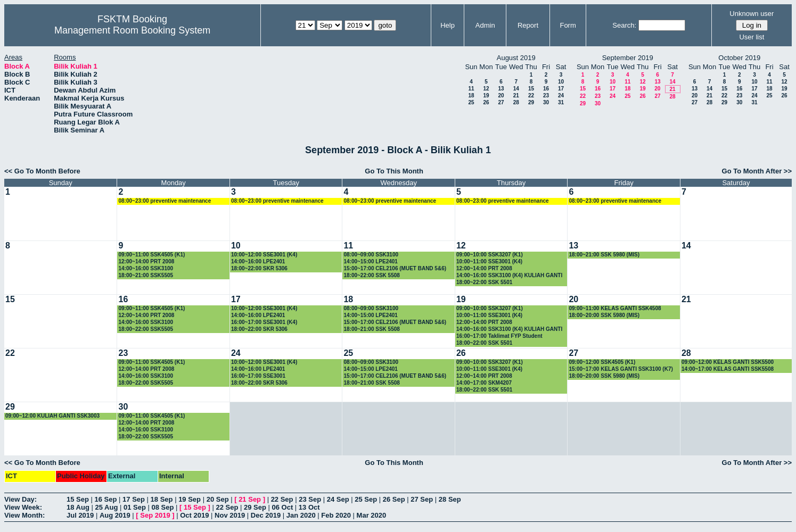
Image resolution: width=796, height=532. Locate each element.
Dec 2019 (266, 515)
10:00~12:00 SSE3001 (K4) (264, 255)
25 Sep (366, 499)
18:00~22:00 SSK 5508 (371, 275)
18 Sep (162, 499)
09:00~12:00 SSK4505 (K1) (602, 362)
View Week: (23, 507)
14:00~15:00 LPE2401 (370, 261)
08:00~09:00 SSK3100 (371, 255)
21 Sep (250, 499)
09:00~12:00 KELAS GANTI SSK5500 (728, 362)
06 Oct (283, 507)
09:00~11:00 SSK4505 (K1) (151, 255)
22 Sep (282, 499)
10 (561, 82)
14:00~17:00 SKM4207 (484, 383)
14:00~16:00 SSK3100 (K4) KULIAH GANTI (509, 275)
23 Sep (310, 499)
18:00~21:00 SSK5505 (146, 275)
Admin (485, 25)
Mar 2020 (372, 515)
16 (546, 89)
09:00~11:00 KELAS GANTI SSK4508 (615, 308)
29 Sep (255, 507)
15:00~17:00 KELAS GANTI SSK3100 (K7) (621, 369)
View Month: (24, 515)
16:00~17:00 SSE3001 (258, 376)
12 (486, 89)
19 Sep (190, 499)
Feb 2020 (336, 515)
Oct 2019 (194, 515)
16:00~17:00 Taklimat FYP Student (499, 336)
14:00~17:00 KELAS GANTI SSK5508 (728, 369)
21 (516, 95)
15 (531, 89)
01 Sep (135, 507)
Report (528, 25)
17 (561, 89)
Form (568, 25)
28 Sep (450, 499)
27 (501, 102)
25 (471, 102)
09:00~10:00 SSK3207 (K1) (490, 255)
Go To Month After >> (757, 171)
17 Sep (134, 499)
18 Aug (78, 507)
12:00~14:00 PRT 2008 (146, 261)
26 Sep (394, 499)
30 (546, 102)
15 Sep (78, 499)
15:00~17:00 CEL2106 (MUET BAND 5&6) (395, 268)
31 (561, 102)
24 (561, 95)
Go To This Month (394, 171)
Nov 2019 (230, 515)
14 (516, 89)
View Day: (20, 499)
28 (516, 102)
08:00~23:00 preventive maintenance (165, 201)
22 (531, 95)
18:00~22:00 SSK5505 (146, 329)
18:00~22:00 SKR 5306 (259, 268)
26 (486, 102)
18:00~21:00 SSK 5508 (371, 329)
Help (448, 25)
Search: (624, 25)
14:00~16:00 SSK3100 (146, 268)
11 (471, 89)
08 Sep (162, 507)
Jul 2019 (80, 515)
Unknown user (752, 14)
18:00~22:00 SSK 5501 (484, 282)
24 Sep (338, 499)
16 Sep (106, 499)
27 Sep (422, 499)
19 (486, 95)
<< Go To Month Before (42, 171)
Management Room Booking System (132, 30)
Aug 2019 (115, 515)
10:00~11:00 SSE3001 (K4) (489, 261)
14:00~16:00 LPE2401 (258, 261)
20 (501, 95)
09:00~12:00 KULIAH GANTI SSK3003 (52, 416)
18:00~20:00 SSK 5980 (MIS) (604, 315)
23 (546, 95)
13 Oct (309, 507)
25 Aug (106, 507)
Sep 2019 (155, 515)
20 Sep (218, 499)
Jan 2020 (301, 515)
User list (752, 37)
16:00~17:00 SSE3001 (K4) (264, 322)
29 (531, 102)
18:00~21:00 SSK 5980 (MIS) (604, 255)
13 (501, 89)
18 (471, 95)
